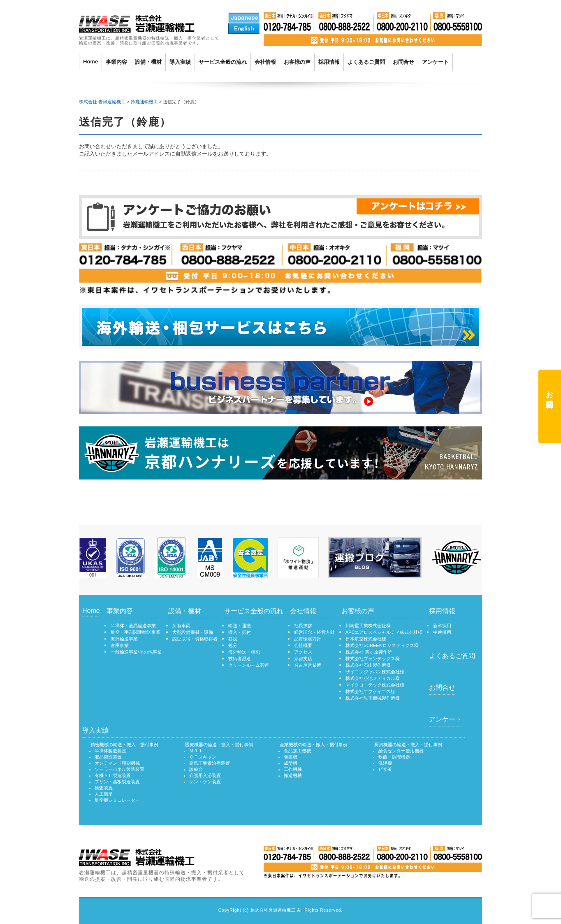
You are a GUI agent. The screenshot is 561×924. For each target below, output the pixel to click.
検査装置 (104, 788)
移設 (233, 639)
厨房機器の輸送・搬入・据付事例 (408, 745)
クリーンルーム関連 (249, 665)
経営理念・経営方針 (314, 632)
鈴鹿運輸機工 (144, 102)
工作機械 (293, 769)
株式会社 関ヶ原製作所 (369, 652)
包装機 (291, 757)
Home (90, 62)
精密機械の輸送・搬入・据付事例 (124, 745)
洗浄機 (385, 763)
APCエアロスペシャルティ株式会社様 (384, 632)
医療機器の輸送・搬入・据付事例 (219, 745)
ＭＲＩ (196, 751)
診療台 (196, 769)
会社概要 (303, 645)
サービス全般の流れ (223, 62)
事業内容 (116, 62)
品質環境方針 (308, 639)
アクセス (303, 652)
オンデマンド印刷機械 (117, 763)
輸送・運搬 (240, 626)
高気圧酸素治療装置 (210, 763)
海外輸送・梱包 (244, 652)
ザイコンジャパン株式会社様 (375, 672)
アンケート (435, 62)
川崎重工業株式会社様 (368, 626)
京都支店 (303, 659)
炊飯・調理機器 (394, 757)
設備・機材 (148, 62)
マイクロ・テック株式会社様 (375, 685)
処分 (233, 645)
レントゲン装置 (205, 782)
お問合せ (403, 62)
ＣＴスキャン (203, 757)
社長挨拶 (303, 626)
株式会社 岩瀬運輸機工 (102, 102)
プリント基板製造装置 (117, 782)
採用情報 (329, 62)
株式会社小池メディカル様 (373, 678)
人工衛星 (104, 794)
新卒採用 (442, 626)
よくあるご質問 (366, 62)
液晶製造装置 (108, 757)
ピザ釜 (385, 769)
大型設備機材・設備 (193, 632)
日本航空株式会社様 (366, 639)
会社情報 (265, 62)
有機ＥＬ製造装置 (113, 775)
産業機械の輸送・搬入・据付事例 (314, 745)
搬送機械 (293, 775)
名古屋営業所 (308, 665)
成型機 (291, 763)
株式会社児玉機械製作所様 (373, 698)
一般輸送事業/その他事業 (136, 652)
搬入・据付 (240, 632)
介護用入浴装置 (205, 775)
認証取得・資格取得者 (195, 639)
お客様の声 (297, 62)
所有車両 (181, 626)
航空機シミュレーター (117, 800)
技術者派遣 (240, 659)
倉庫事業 (120, 645)
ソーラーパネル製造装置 (119, 769)
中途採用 (442, 632)
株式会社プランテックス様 (373, 659)
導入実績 (180, 62)
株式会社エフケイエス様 (370, 691)
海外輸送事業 (124, 639)
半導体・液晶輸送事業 (133, 626)
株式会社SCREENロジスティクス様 (382, 645)
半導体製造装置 (110, 751)
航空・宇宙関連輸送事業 (136, 632)
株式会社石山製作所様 (368, 665)
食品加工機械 (297, 751)
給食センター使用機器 (401, 751)
